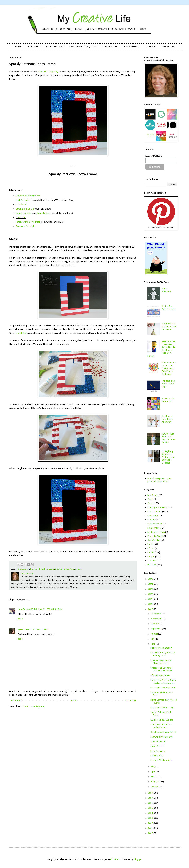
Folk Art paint (23, 200)
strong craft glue (25, 209)
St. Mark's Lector (158, 742)
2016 (151, 803)
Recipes (151, 557)
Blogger (138, 859)
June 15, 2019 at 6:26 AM (50, 609)
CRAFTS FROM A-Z (55, 47)
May (153, 767)
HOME (18, 47)
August (155, 634)
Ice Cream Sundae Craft (162, 708)
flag (46, 569)
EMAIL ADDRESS (154, 156)
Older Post (131, 701)
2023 (151, 589)
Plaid (72, 569)
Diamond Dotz (37, 569)
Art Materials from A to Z (168, 400)
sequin (78, 569)
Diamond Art (23, 569)
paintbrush (22, 204)
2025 (151, 579)
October (155, 624)
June (153, 644)
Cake (150, 499)
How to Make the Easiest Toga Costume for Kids (169, 438)
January (155, 787)
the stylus (21, 333)
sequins (20, 213)
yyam (20, 629)
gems (28, 213)
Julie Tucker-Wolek (27, 609)
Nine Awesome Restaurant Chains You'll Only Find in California (169, 368)
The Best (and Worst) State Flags (168, 384)
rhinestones (43, 213)
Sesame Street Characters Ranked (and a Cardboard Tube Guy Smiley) (162, 349)
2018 (151, 793)
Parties (151, 544)
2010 (151, 833)
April (153, 772)
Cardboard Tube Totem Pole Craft (167, 419)
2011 (151, 828)
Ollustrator (116, 859)
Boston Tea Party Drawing (168, 308)
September (156, 629)
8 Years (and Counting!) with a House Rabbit (162, 669)
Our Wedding (154, 540)
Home (74, 701)
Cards (150, 503)
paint (58, 569)
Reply (20, 619)
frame (51, 569)
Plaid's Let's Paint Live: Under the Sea (161, 726)
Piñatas (151, 548)
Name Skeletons (166, 290)
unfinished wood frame (28, 196)
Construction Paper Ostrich (163, 732)
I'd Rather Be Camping (161, 648)
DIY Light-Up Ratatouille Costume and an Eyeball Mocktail (168, 457)
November (156, 619)
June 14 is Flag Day (48, 72)
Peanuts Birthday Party (161, 737)
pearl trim (21, 218)
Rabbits (151, 553)
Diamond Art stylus (26, 226)
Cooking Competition (158, 508)
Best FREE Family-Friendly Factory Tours (162, 654)
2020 (151, 604)
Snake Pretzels (157, 746)
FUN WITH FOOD (132, 47)
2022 (151, 594)
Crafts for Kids (155, 512)
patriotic (65, 569)
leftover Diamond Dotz (28, 222)
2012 (151, 823)
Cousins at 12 (157, 756)
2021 (151, 599)
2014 (151, 813)
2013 (151, 818)
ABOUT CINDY (34, 47)
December (156, 614)
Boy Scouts (153, 495)
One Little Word (155, 536)
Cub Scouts (153, 516)
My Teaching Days (156, 532)
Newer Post (16, 701)
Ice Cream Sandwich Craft (163, 688)
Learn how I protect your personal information (159, 480)
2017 (151, 798)
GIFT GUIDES (168, 47)
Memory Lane (154, 528)
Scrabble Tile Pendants (161, 760)
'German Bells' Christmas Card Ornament (169, 327)
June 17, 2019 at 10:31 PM (37, 629)
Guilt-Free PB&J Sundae (162, 720)
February (155, 782)
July (153, 639)
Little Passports (155, 524)
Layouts (151, 520)
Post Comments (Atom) (34, 707)
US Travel (152, 565)
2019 (151, 609)
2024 (151, 584)
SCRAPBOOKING (110, 47)
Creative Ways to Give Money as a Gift (161, 662)
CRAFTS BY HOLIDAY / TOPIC (83, 47)
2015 (151, 808)
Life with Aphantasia (160, 676)
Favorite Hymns (158, 751)
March (154, 777)
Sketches (152, 561)
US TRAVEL (151, 47)
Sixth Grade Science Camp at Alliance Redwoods (163, 682)
